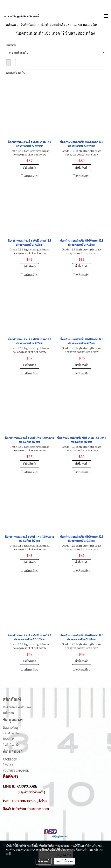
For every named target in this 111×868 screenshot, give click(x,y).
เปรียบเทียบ (31, 176)
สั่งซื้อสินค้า (29, 168)
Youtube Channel (16, 771)
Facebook (10, 759)
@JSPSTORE (27, 786)
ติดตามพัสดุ (10, 728)
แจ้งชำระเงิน (11, 733)
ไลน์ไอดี (8, 765)
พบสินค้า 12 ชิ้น (15, 73)
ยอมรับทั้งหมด (65, 861)
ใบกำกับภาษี (11, 745)
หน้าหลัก (8, 713)
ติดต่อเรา (9, 739)
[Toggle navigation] (106, 16)
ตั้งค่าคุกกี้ (44, 861)
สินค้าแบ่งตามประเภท (17, 707)
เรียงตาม (12, 45)
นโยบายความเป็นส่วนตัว (74, 850)
